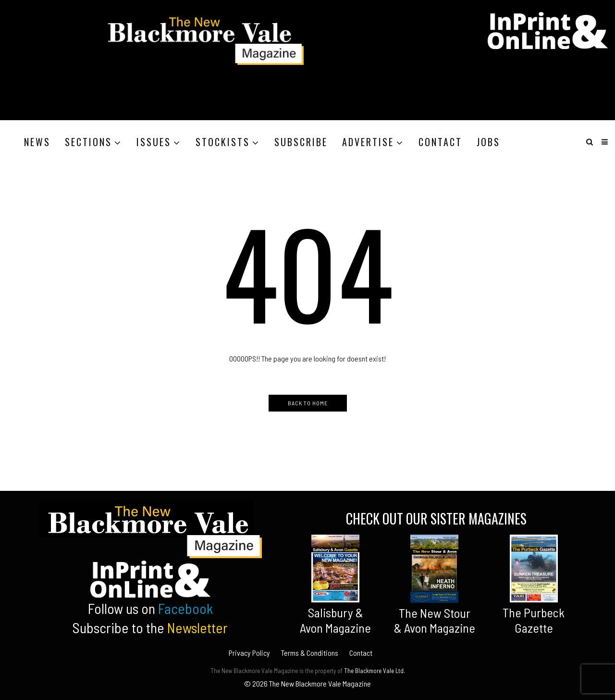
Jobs (488, 142)
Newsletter (197, 627)
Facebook (185, 608)
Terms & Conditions (310, 653)
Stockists (223, 142)
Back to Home (308, 403)
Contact (440, 142)
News (37, 142)
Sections (88, 142)
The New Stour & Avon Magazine (435, 620)
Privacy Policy (249, 653)
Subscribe (301, 142)
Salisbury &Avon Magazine (335, 620)
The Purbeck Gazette (534, 620)
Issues (154, 142)
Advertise (368, 142)
